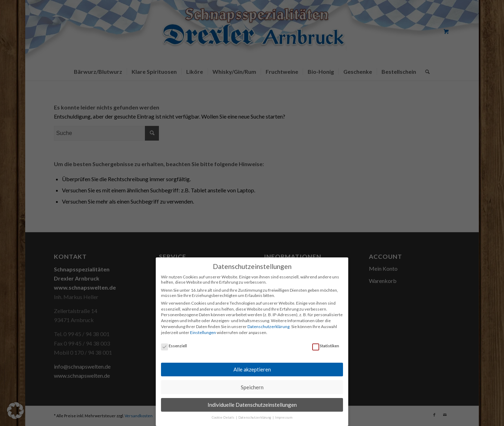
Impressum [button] (284, 414)
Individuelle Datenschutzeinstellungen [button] (252, 400)
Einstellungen (203, 328)
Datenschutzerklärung (268, 322)
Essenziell (174, 342)
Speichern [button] (252, 383)
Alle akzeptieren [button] (252, 365)
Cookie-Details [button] (223, 414)
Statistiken (326, 342)
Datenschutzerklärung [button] (255, 414)
